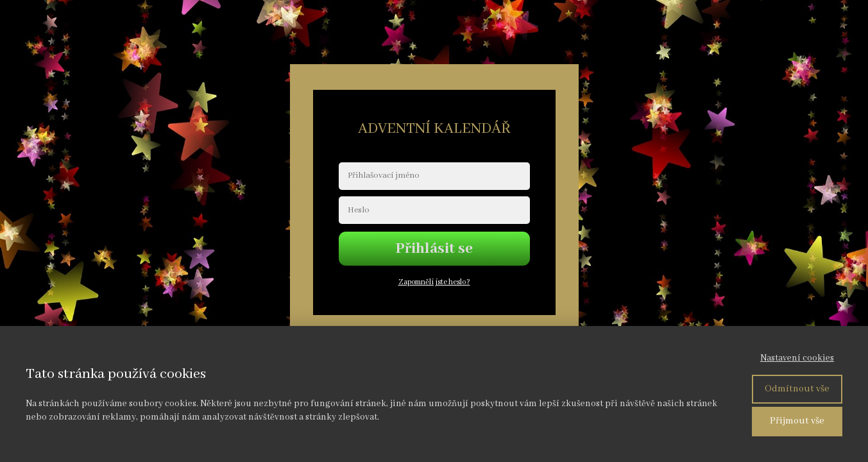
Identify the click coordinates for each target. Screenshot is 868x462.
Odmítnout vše (797, 389)
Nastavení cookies (797, 358)
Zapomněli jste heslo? (434, 282)
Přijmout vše (797, 421)
